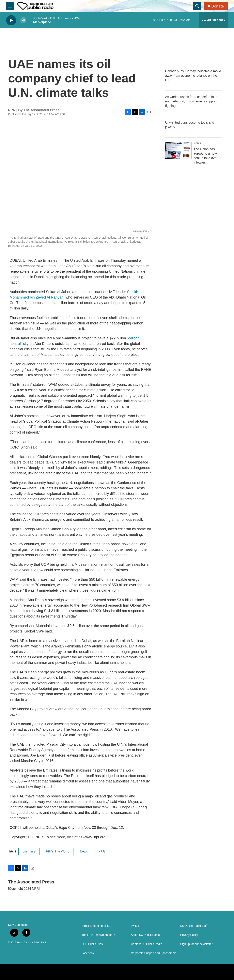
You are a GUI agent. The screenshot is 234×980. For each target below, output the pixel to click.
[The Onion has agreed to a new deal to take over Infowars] (178, 150)
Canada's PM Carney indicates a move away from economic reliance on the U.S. (193, 76)
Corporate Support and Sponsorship (154, 953)
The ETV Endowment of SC (99, 935)
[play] (11, 20)
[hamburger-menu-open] (10, 6)
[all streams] (213, 20)
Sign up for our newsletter (197, 944)
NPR (102, 851)
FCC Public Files (92, 944)
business (29, 851)
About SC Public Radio (145, 935)
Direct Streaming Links (96, 926)
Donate (218, 6)
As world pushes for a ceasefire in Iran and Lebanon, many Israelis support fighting (193, 101)
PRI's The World (58, 851)
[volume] (23, 20)
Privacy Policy (189, 935)
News (84, 851)
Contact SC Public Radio (146, 944)
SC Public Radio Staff (194, 926)
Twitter (135, 926)
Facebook (88, 953)
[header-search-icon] (197, 6)
